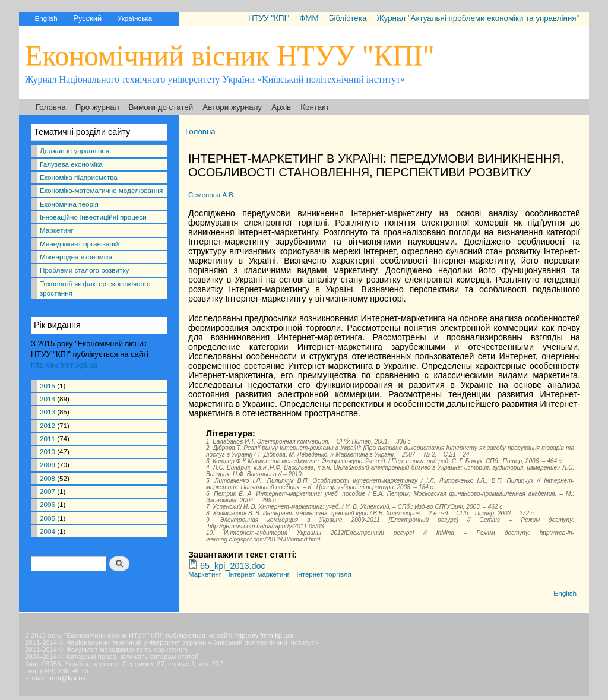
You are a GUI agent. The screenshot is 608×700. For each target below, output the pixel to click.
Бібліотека (348, 18)
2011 (47, 438)
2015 (47, 386)
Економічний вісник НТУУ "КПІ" (230, 56)
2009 (47, 465)
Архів (281, 107)
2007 (47, 491)
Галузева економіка (71, 164)
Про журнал (97, 107)
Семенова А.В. (212, 195)
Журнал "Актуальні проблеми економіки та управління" (478, 18)
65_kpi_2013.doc (233, 566)
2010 (47, 452)
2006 (47, 504)
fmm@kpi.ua (67, 678)
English (46, 18)
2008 (47, 478)
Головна (51, 107)
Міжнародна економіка (76, 257)
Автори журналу (232, 107)
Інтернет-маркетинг (259, 574)
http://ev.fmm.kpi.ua (64, 365)
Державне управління (75, 151)
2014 (47, 399)
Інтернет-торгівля (324, 574)
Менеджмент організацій (79, 244)
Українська (135, 18)
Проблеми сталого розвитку (84, 270)
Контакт (315, 107)
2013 (47, 412)
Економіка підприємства (79, 177)
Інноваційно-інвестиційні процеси (93, 217)
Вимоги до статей (161, 107)
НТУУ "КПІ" (269, 18)
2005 (47, 518)
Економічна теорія (69, 204)
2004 (47, 531)
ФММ (309, 18)
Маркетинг (57, 230)
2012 (47, 425)
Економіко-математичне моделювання (101, 190)
